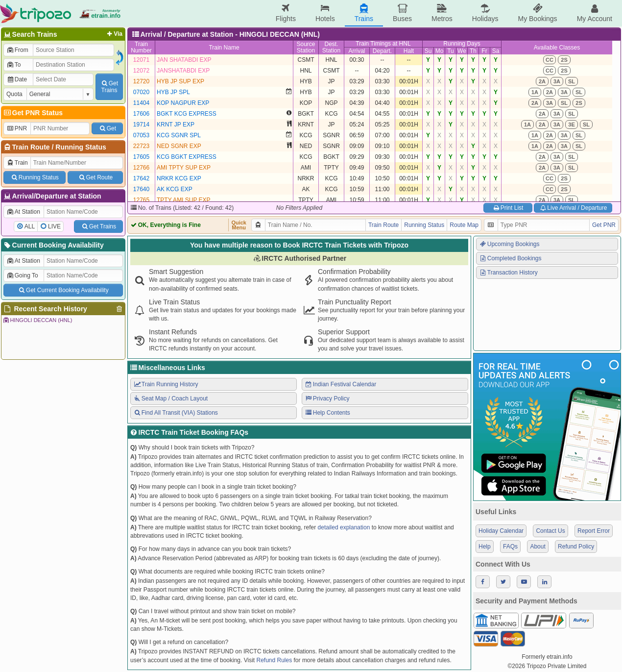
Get (107, 128)
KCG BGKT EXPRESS (187, 157)
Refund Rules (274, 660)
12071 (141, 60)
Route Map (464, 225)
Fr (484, 51)
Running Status (81, 147)
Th (473, 51)
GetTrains (109, 87)
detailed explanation (344, 527)
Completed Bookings (510, 258)
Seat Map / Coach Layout (170, 398)
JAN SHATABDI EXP (184, 60)
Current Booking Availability (53, 245)
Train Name (224, 48)
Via (114, 34)
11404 (141, 103)
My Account (595, 13)
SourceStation (306, 47)
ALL (30, 226)
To (13, 65)
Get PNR (604, 225)
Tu (451, 51)
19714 (141, 124)
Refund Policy (576, 547)
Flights (286, 13)
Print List (508, 208)
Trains (364, 13)
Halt (409, 51)
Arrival (357, 51)
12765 (141, 200)
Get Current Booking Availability (63, 290)
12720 (141, 81)
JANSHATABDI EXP (183, 71)
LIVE (54, 226)
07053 (141, 135)
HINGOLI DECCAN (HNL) (37, 320)
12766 (141, 168)
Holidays (485, 13)
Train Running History (166, 384)
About (538, 547)
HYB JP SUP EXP (180, 81)
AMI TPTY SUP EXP (184, 168)
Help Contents (327, 413)
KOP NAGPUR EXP (183, 103)
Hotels (325, 13)
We (462, 51)
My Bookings (537, 13)
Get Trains (98, 226)
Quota (14, 94)
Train (17, 163)
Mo (440, 51)
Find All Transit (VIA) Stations (176, 413)
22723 (141, 146)
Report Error (594, 531)
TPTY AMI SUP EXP (184, 200)
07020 (141, 92)
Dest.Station (331, 47)
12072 (141, 71)
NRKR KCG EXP (179, 178)
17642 (141, 178)
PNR (17, 128)
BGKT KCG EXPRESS (187, 114)
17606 (141, 114)
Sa (496, 51)
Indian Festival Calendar (340, 384)
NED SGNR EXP (179, 146)
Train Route (31, 147)
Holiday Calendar (501, 531)
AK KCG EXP (175, 189)
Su (428, 51)
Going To (22, 275)
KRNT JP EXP (176, 124)
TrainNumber (141, 47)
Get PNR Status (33, 113)
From (17, 50)
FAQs (510, 547)
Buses (402, 13)
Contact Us (550, 531)
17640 (141, 189)
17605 (141, 157)
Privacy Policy (327, 398)
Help (485, 547)
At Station (23, 212)
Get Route (95, 177)
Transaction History (508, 273)
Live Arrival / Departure (573, 208)
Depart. (382, 51)
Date (17, 79)
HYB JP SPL (173, 92)
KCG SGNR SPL (179, 135)
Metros (442, 13)
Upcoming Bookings (509, 244)
